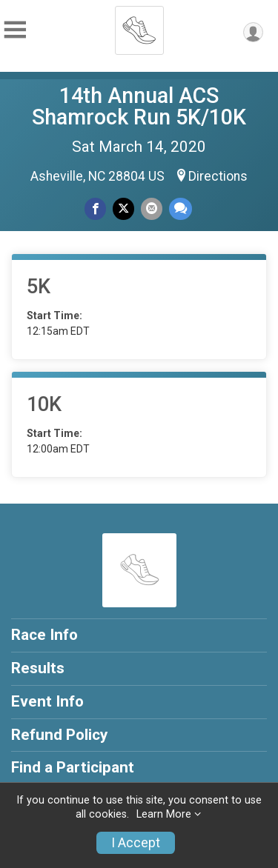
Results (38, 668)
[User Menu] (253, 32)
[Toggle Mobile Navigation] (15, 30)
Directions (218, 176)
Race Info (44, 635)
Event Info (47, 701)
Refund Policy (59, 735)
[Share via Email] (152, 208)
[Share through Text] (181, 208)
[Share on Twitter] (123, 208)
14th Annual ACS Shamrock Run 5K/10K (139, 106)
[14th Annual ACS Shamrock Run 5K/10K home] (139, 26)
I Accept (136, 843)
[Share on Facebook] (95, 208)
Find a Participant (73, 767)
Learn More (164, 814)
